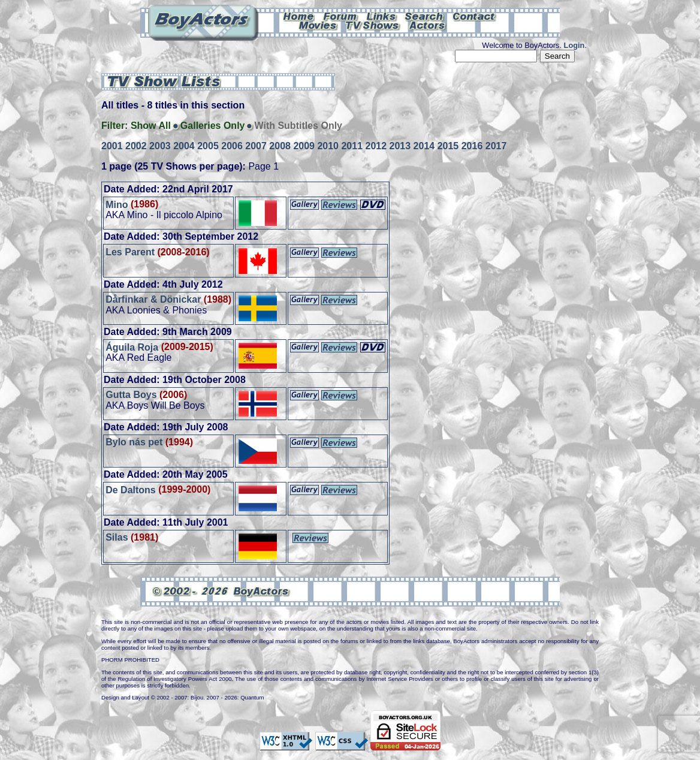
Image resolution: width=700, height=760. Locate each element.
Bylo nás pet (134, 442)
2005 (208, 146)
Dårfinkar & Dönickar (153, 299)
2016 (472, 146)
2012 (376, 146)
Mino (117, 204)
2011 (352, 146)
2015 (448, 146)
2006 (232, 146)
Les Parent (130, 252)
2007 (256, 146)
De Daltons (131, 489)
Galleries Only (213, 126)
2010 (328, 146)
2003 (160, 146)
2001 (112, 146)
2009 (304, 146)
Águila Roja (132, 347)
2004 (184, 146)
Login (574, 45)
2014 (424, 146)
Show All (151, 126)
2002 (136, 146)
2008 (280, 146)
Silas (117, 537)
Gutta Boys (131, 395)
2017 (496, 146)
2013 (400, 146)
